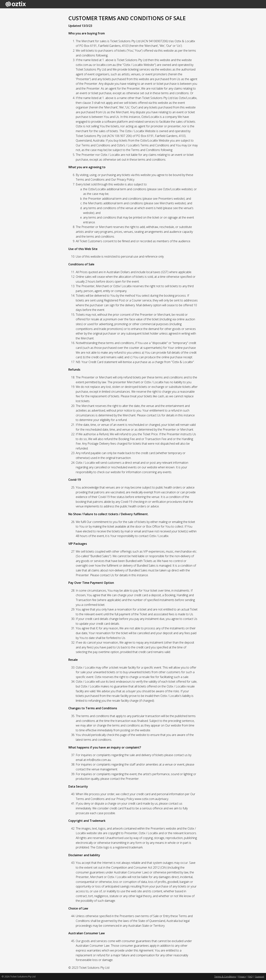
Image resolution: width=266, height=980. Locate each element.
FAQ (250, 976)
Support (260, 976)
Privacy (242, 976)
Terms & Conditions (225, 976)
